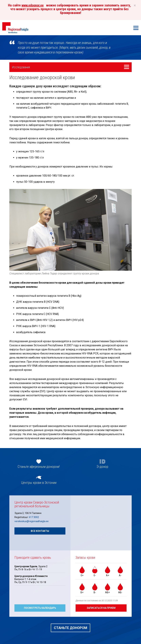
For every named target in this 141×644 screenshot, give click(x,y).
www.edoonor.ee (33, 5)
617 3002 (34, 517)
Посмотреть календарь (40, 608)
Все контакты (40, 531)
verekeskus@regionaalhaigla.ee (32, 521)
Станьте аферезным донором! (39, 467)
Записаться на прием (101, 608)
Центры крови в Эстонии (39, 483)
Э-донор (102, 467)
